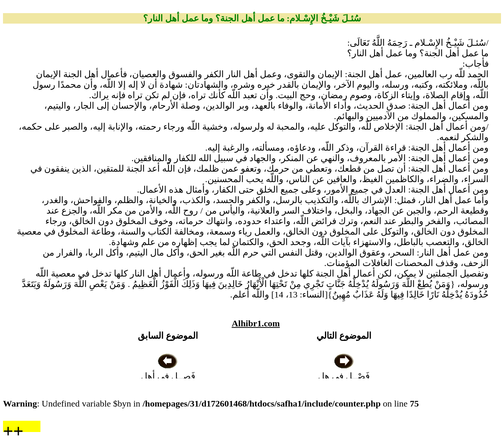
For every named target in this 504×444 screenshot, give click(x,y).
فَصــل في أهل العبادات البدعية (168, 376)
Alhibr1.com (256, 323)
